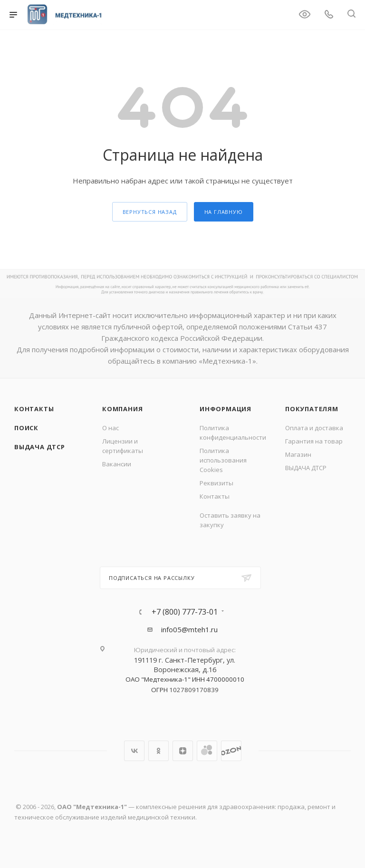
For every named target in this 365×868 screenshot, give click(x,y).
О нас (110, 428)
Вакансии (117, 464)
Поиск (26, 428)
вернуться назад (150, 212)
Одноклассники (158, 751)
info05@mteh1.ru (189, 629)
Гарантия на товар (314, 441)
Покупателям (312, 409)
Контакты (34, 409)
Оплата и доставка (314, 428)
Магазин (298, 454)
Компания (122, 409)
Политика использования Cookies (223, 460)
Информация (226, 409)
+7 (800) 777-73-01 (185, 612)
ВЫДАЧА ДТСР (40, 447)
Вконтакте (134, 751)
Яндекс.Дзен (183, 751)
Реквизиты (216, 483)
